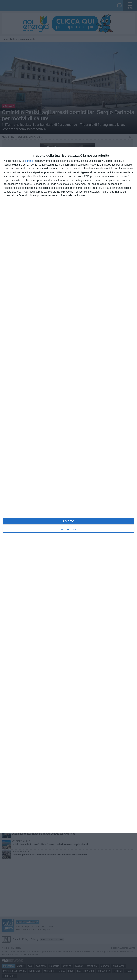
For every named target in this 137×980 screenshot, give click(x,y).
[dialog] (68, 490)
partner (29, 161)
